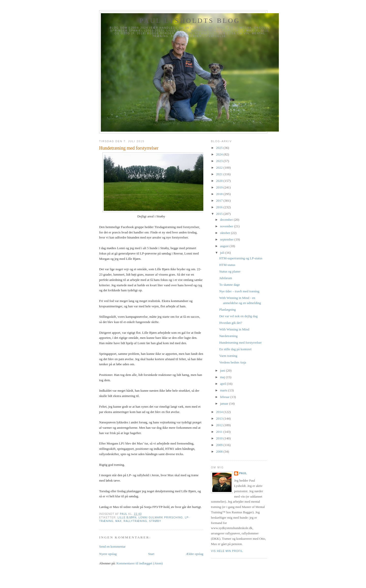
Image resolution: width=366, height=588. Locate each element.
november (227, 226)
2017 (220, 201)
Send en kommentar (112, 546)
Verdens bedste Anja (233, 362)
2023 (220, 161)
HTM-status (227, 265)
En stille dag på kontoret (235, 349)
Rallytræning (135, 521)
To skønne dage (229, 285)
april (224, 384)
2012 (220, 425)
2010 (220, 438)
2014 (220, 412)
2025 (220, 148)
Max (119, 521)
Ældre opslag (195, 554)
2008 (220, 451)
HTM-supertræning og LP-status (241, 258)
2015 (220, 214)
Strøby (155, 521)
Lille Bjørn (127, 518)
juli (223, 253)
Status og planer (230, 271)
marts (224, 390)
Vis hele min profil (227, 551)
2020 (220, 181)
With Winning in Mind (234, 329)
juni (223, 370)
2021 (220, 174)
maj (223, 377)
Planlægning (227, 309)
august (225, 246)
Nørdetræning (228, 336)
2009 (220, 445)
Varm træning (228, 356)
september (227, 239)
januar (225, 403)
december (227, 220)
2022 (220, 168)
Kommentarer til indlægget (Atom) (140, 563)
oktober (226, 233)
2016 (220, 207)
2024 (220, 154)
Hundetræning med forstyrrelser (240, 343)
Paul (243, 473)
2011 (220, 432)
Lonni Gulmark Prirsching (161, 518)
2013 (220, 418)
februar (225, 397)
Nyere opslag (108, 554)
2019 (220, 187)
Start (151, 554)
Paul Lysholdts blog (190, 21)
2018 (220, 194)
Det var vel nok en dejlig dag (238, 316)
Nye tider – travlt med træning (239, 291)
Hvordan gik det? (231, 323)
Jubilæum (226, 278)
